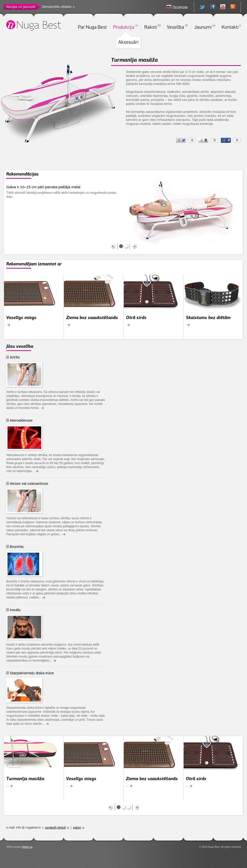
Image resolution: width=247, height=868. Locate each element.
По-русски (180, 7)
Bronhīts (17, 547)
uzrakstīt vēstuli (55, 828)
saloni (77, 828)
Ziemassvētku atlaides (57, 7)
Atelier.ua (27, 847)
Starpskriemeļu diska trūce (32, 673)
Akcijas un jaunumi (21, 7)
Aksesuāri (128, 42)
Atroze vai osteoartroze (29, 483)
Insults (15, 610)
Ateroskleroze (21, 420)
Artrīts (15, 357)
